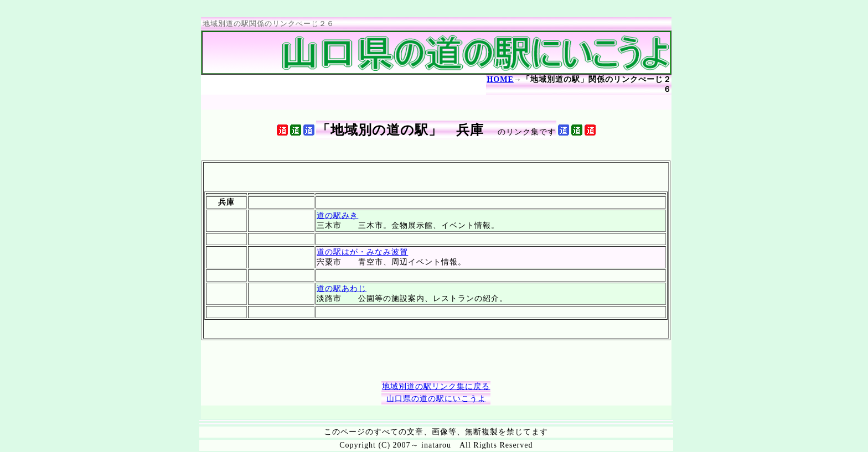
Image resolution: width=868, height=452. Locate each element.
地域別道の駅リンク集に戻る (436, 386)
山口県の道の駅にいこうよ (436, 399)
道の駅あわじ (342, 289)
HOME (500, 79)
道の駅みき (337, 215)
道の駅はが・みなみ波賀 (362, 252)
